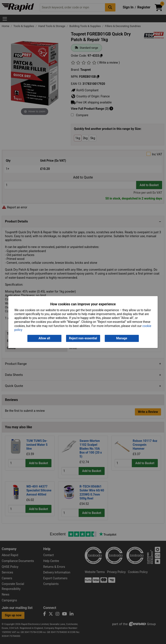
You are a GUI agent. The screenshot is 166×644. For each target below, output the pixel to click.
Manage (122, 338)
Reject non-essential (83, 338)
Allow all (44, 338)
